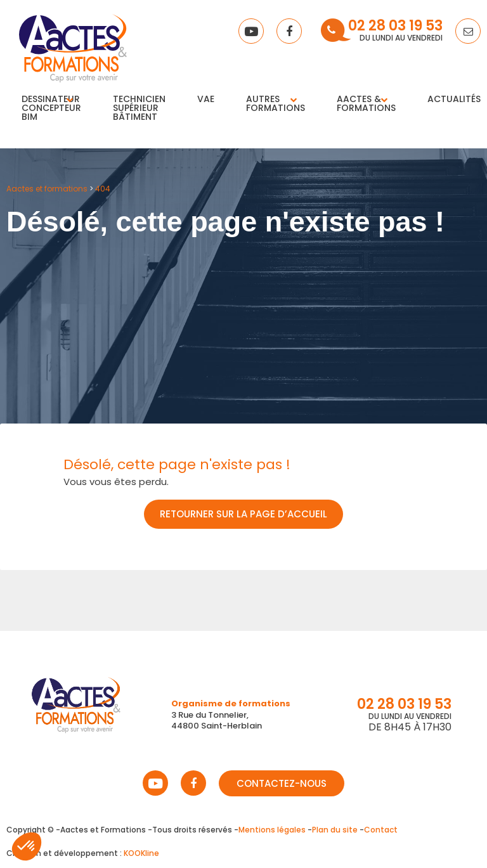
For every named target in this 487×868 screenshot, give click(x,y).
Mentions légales (272, 830)
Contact (381, 830)
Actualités (454, 99)
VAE (206, 99)
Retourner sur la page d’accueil (243, 514)
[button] (27, 846)
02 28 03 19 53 (395, 27)
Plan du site (335, 830)
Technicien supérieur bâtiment (139, 108)
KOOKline (141, 853)
